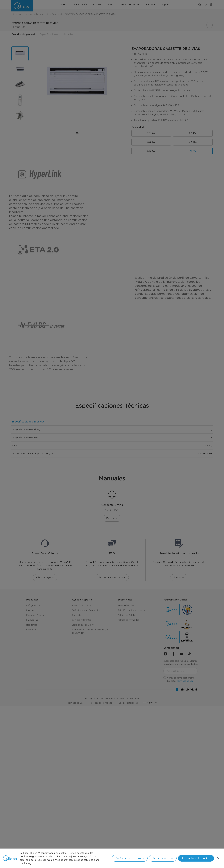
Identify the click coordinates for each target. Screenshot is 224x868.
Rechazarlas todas (163, 858)
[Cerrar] (218, 858)
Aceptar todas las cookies (196, 858)
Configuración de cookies (130, 858)
